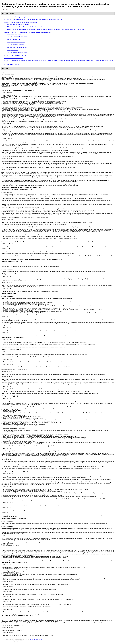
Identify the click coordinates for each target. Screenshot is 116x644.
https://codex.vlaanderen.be (36, 640)
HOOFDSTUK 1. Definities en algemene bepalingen (16, 17)
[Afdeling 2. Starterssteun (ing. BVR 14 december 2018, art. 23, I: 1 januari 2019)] (26, 27)
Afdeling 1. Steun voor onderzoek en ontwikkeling (19, 24)
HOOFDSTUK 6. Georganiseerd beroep (14, 58)
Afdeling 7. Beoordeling (13, 50)
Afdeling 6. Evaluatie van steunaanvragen (17, 47)
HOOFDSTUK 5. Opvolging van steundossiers (15, 55)
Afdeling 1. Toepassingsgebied (14, 34)
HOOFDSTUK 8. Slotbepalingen (12, 65)
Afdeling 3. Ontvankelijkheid (14, 39)
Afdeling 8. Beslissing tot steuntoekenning (17, 53)
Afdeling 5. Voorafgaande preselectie (16, 45)
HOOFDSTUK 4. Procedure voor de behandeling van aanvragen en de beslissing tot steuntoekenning (28, 32)
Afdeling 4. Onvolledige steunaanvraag (16, 42)
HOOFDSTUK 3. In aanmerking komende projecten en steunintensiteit (21, 22)
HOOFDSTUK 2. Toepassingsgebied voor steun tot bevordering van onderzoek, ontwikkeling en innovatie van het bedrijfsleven (33, 20)
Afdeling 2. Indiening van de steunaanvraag (17, 37)
